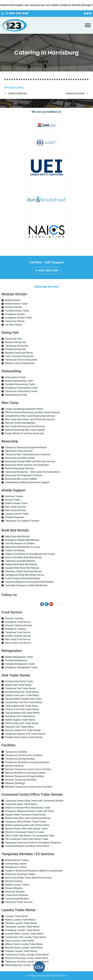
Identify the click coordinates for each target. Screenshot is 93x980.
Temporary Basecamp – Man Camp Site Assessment (32, 472)
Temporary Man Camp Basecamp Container (28, 454)
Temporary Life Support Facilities (22, 521)
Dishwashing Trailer (15, 377)
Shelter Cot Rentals (15, 550)
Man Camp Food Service (18, 639)
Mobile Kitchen (13, 300)
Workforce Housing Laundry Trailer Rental (27, 958)
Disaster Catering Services (19, 625)
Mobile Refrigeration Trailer (19, 657)
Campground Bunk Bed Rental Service (25, 575)
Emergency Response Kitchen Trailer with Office (30, 811)
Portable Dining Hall (15, 349)
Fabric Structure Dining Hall (19, 356)
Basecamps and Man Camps (20, 458)
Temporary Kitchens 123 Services (28, 854)
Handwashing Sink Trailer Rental (22, 692)
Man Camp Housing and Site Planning (25, 426)
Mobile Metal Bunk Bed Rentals (21, 564)
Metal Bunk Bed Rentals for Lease (22, 547)
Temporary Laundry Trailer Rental (22, 927)
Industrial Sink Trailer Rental (20, 727)
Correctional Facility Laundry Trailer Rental (27, 955)
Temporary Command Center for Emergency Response (33, 843)
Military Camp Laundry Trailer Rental (24, 944)
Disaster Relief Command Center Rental (25, 815)
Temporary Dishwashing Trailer (21, 391)
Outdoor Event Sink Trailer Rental (22, 695)
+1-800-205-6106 (47, 270)
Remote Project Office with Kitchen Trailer (26, 829)
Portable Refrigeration (16, 660)
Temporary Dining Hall (17, 346)
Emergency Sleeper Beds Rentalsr (22, 540)
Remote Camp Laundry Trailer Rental (24, 948)
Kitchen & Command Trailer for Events (25, 832)
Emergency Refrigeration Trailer (21, 667)
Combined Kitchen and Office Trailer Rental (27, 846)
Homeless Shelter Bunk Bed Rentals (23, 571)
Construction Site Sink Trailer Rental (24, 702)
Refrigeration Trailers (16, 867)
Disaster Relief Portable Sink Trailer (23, 699)
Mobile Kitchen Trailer (16, 304)
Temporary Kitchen (15, 321)
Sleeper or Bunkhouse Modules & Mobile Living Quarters (34, 871)
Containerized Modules (17, 899)
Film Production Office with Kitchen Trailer (27, 839)
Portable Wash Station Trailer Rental (24, 737)
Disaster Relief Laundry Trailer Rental (24, 934)
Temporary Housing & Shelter (20, 874)
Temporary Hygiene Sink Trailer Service (25, 734)
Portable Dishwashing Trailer (20, 384)
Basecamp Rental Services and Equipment (27, 465)
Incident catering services (18, 636)
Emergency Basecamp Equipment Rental (26, 447)
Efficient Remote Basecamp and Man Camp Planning (32, 412)
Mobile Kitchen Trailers (17, 860)
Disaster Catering (14, 618)
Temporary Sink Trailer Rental (20, 688)
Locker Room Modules (17, 895)
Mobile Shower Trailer (16, 503)
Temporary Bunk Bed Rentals (20, 561)
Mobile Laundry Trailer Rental (20, 920)
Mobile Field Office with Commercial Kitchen (28, 818)
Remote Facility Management (20, 423)
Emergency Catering (15, 629)
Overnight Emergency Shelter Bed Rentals (26, 585)
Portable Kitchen (14, 307)
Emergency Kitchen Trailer (18, 318)
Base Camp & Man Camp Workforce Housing (28, 878)
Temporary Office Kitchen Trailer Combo (26, 822)
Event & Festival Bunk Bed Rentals (23, 578)
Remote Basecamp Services (19, 468)
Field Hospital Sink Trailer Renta (22, 706)
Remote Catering (14, 881)
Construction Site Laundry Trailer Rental (26, 937)
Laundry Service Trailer (17, 514)
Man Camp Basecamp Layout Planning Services (30, 419)
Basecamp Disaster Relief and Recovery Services (30, 461)
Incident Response (15, 517)
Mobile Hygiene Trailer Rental (20, 720)
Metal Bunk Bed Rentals (17, 536)
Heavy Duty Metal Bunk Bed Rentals (24, 557)
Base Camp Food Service (18, 643)
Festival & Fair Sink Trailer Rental (22, 709)
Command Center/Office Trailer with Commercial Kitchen (34, 801)
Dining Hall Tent (13, 339)
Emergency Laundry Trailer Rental (22, 930)
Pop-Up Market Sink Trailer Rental (22, 713)
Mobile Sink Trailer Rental (18, 685)
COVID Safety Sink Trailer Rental (22, 723)
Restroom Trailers (14, 496)
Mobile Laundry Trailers (17, 885)
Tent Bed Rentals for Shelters (20, 543)
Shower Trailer (12, 500)
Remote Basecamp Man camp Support (25, 430)
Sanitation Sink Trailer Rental (20, 716)
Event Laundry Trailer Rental (20, 941)
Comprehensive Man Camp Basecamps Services (30, 416)
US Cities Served (14, 325)
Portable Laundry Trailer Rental (21, 923)
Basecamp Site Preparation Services (24, 475)
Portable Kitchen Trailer (17, 311)
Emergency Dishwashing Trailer (21, 388)
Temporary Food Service (18, 632)
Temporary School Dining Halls (21, 360)
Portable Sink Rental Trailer (19, 681)
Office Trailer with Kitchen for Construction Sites (30, 836)
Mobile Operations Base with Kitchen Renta (27, 825)
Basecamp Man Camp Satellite (21, 479)
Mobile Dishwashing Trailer (19, 381)
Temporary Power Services (19, 902)
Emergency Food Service (18, 622)
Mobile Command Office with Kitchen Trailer (28, 808)
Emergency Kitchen (15, 314)
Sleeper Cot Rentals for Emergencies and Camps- (30, 554)
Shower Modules (14, 888)
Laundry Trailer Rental (16, 916)
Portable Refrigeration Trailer (20, 664)
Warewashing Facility (16, 395)
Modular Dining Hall (15, 342)
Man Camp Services (15, 507)
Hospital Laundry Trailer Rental (21, 951)
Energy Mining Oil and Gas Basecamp (25, 433)
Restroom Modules (15, 892)
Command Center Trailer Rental (21, 804)
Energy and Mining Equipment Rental (24, 409)
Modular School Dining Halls (20, 363)
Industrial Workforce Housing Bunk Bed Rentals (29, 582)
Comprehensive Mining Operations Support (27, 482)
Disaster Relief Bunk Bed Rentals (22, 568)
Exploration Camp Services (19, 451)
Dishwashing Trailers (16, 864)
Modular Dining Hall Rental (19, 353)
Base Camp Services (16, 510)
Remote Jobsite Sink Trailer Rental (23, 730)
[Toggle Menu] (88, 25)
